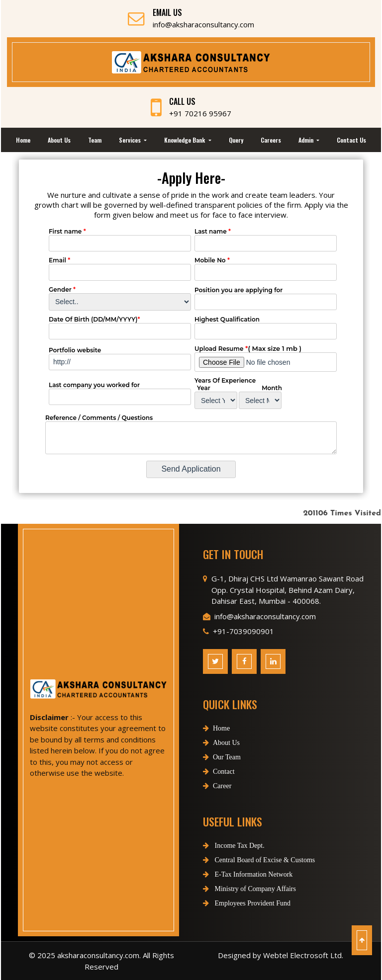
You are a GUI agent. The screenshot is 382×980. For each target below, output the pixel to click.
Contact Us (351, 140)
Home (23, 140)
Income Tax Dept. (222, 846)
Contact (219, 783)
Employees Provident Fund (235, 903)
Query (236, 140)
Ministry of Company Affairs (238, 889)
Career (217, 797)
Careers (271, 140)
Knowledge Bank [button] (185, 140)
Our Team (222, 769)
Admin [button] (307, 140)
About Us (59, 140)
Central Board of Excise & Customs (247, 860)
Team (95, 140)
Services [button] (131, 140)
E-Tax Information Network (236, 874)
